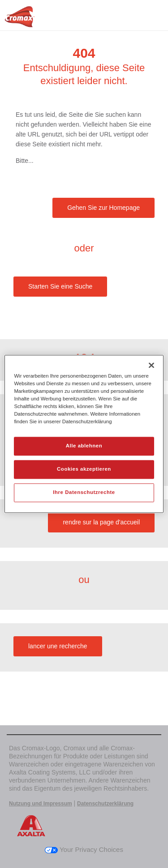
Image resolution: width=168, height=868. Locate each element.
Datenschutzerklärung (105, 804)
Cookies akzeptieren (84, 469)
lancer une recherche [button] (58, 646)
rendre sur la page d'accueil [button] (101, 522)
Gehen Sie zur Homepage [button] (103, 208)
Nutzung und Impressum (41, 804)
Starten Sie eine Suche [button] (60, 286)
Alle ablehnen (84, 446)
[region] (84, 434)
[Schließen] (151, 365)
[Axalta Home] (20, 20)
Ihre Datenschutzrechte (84, 493)
